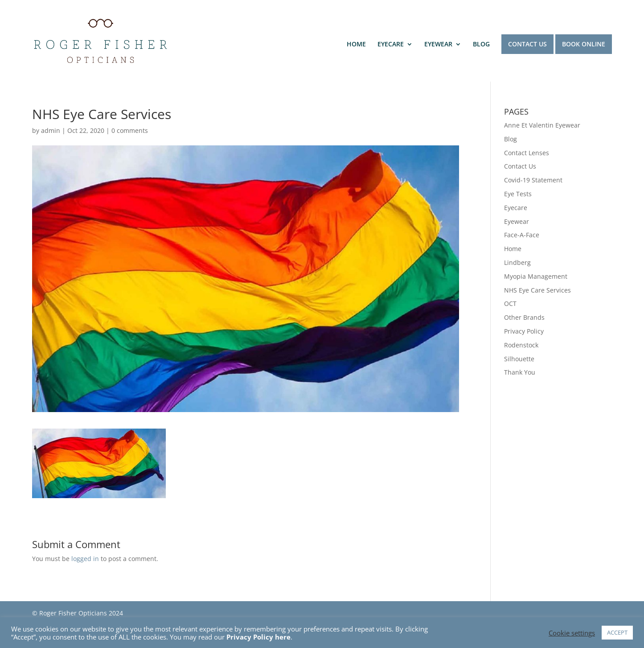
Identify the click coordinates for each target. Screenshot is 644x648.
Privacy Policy (524, 331)
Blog (511, 139)
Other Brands (524, 317)
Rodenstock (521, 345)
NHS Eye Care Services (537, 290)
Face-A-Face (522, 235)
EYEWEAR (438, 45)
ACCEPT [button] (617, 632)
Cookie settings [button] (572, 633)
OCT (510, 303)
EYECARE (391, 45)
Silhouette (519, 359)
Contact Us (520, 166)
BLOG (481, 45)
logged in (85, 559)
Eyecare (516, 208)
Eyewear (517, 221)
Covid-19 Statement (533, 180)
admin (51, 130)
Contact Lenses (527, 153)
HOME (356, 45)
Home (513, 249)
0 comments (130, 130)
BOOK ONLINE (584, 44)
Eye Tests (518, 194)
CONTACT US (527, 44)
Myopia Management (536, 276)
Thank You (520, 372)
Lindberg (517, 262)
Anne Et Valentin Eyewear (542, 125)
